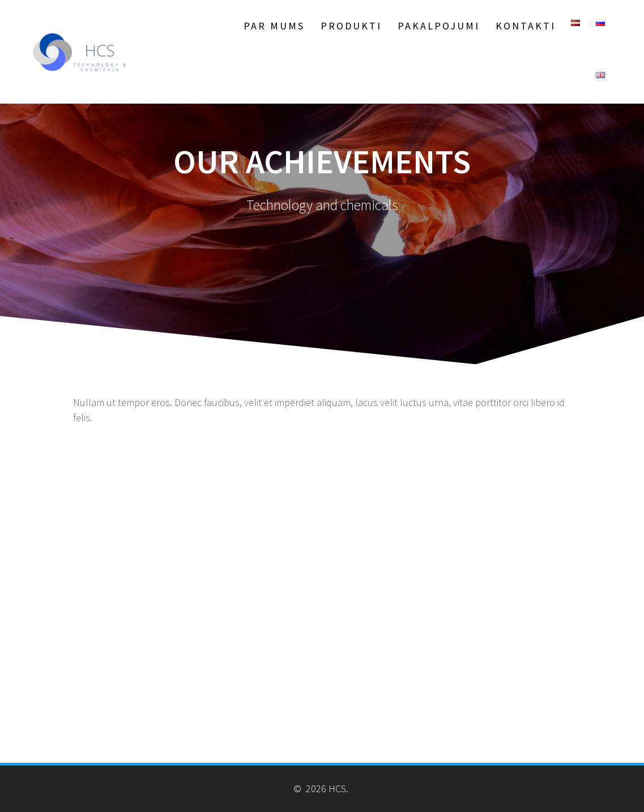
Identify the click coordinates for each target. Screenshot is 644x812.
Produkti (351, 26)
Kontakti (526, 26)
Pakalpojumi (439, 26)
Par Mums (274, 26)
